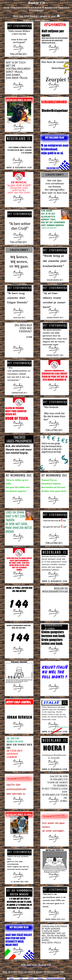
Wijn (21, 978)
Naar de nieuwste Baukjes (55, 978)
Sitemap (40, 978)
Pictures (31, 978)
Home (11, 978)
